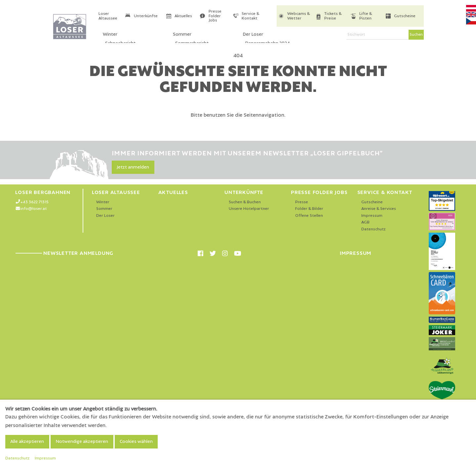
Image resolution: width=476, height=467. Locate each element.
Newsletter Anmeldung (64, 253)
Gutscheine (405, 16)
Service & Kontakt (250, 16)
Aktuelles (183, 16)
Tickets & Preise (333, 16)
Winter (103, 202)
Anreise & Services (379, 209)
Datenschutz (374, 229)
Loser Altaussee (108, 16)
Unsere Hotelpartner (249, 209)
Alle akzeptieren (27, 442)
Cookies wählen (136, 442)
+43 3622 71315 (35, 202)
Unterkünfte (146, 16)
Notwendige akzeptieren (82, 442)
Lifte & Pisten (366, 16)
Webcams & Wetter (298, 16)
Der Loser (105, 216)
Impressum (372, 216)
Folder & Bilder (309, 209)
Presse (302, 202)
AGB (365, 222)
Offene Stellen (309, 216)
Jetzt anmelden (133, 167)
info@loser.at (34, 209)
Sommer (104, 209)
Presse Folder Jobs (215, 16)
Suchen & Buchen (245, 202)
